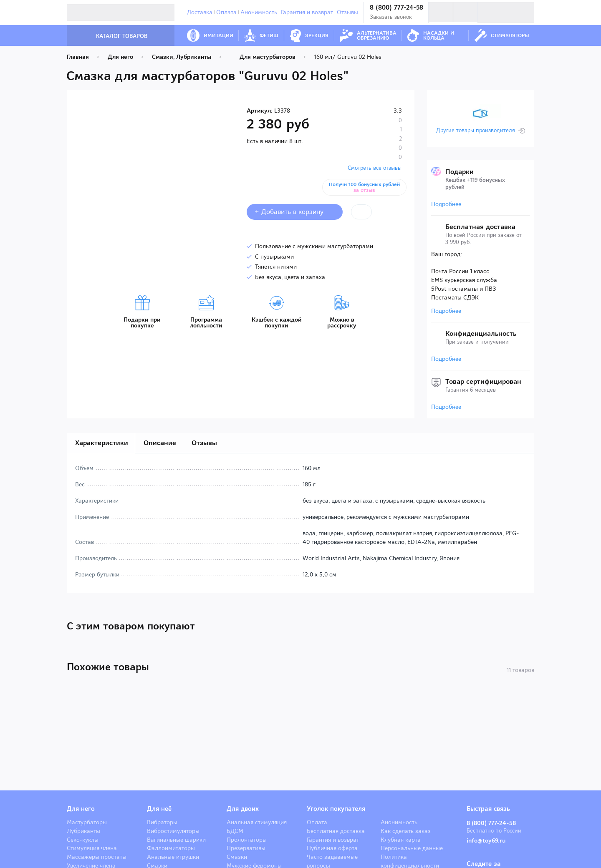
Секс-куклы (83, 840)
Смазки (237, 857)
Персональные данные (412, 848)
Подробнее (446, 204)
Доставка (200, 12)
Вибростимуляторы (173, 831)
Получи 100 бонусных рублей (366, 187)
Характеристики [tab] (102, 443)
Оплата (226, 12)
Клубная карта (401, 840)
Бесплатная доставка (336, 831)
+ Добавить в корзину (295, 212)
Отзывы (347, 12)
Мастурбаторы (87, 822)
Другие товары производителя (476, 131)
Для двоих (243, 809)
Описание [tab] (160, 443)
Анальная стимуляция (257, 822)
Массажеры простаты (97, 857)
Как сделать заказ (406, 831)
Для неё (159, 809)
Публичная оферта (332, 848)
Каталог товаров (113, 36)
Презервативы (246, 848)
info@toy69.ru (487, 840)
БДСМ (235, 831)
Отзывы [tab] (204, 443)
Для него (81, 809)
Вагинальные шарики (176, 840)
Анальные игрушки (173, 857)
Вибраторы (162, 822)
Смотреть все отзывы (375, 168)
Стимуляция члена (92, 848)
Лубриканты (83, 831)
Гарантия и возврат (307, 12)
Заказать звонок (391, 17)
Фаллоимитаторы (171, 848)
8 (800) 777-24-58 (396, 8)
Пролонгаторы (247, 840)
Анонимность (259, 12)
